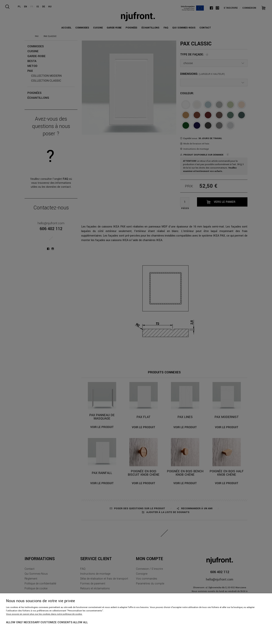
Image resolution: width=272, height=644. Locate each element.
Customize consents (56, 622)
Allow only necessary (23, 622)
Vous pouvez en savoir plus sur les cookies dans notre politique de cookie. (44, 614)
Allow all (80, 622)
